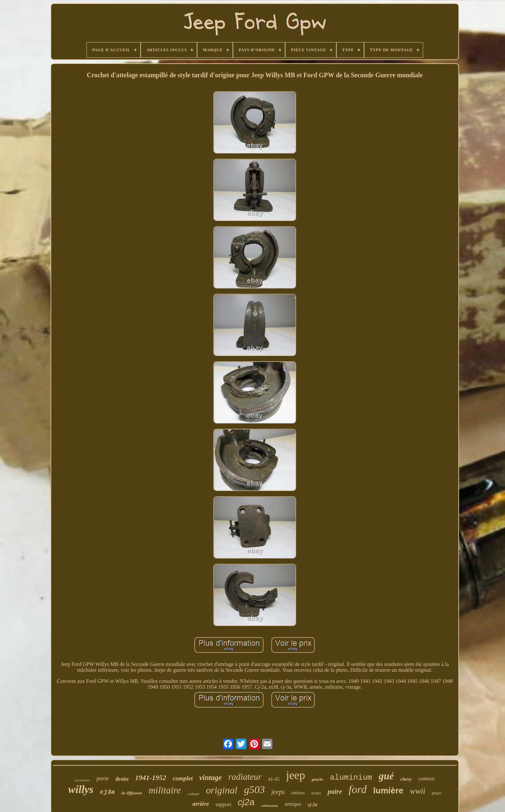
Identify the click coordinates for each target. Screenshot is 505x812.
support (223, 804)
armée (316, 793)
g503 (254, 789)
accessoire (83, 780)
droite (122, 779)
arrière (201, 804)
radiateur (245, 777)
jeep (296, 775)
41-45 (274, 779)
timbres (298, 793)
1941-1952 (151, 778)
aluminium (351, 778)
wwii (418, 791)
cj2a (246, 802)
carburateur (269, 806)
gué (386, 776)
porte (103, 778)
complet (183, 778)
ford (358, 789)
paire (335, 791)
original (222, 790)
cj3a (107, 792)
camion (426, 779)
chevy (406, 779)
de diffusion (132, 793)
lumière (388, 790)
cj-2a (312, 805)
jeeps (278, 792)
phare (437, 793)
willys (81, 789)
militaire (165, 790)
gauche (317, 779)
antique (293, 804)
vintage (211, 778)
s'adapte (193, 794)
